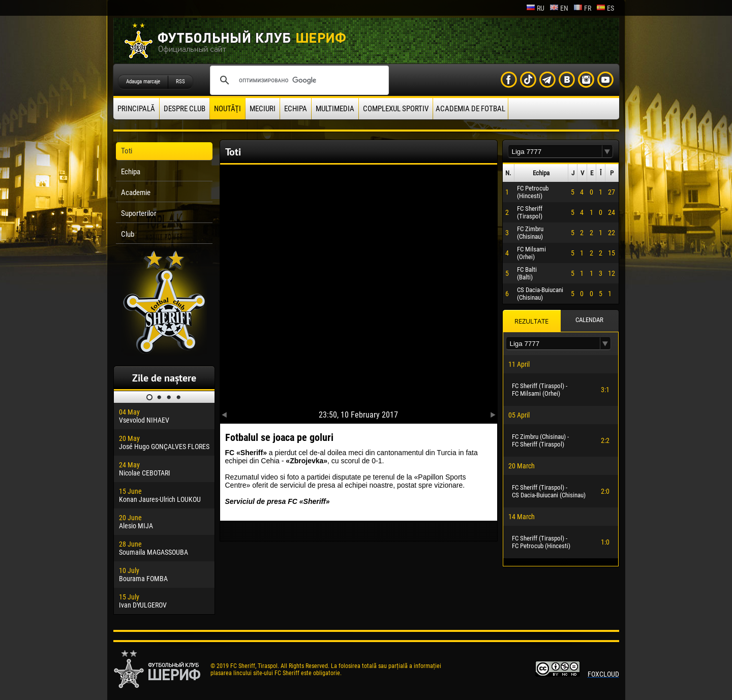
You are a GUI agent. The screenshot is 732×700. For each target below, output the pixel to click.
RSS (180, 82)
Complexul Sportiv (396, 109)
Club (128, 234)
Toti (127, 151)
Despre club (185, 109)
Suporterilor (139, 213)
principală (136, 109)
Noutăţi (227, 109)
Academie (136, 193)
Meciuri (263, 109)
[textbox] (555, 152)
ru (535, 8)
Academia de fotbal (470, 109)
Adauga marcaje (143, 82)
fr (582, 8)
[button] (607, 152)
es (605, 8)
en (559, 8)
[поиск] (298, 80)
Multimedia (335, 109)
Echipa (296, 109)
